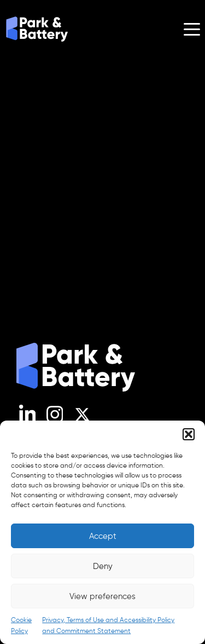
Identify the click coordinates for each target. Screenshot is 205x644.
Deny (103, 566)
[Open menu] (192, 29)
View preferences (102, 596)
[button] (189, 434)
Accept (103, 536)
